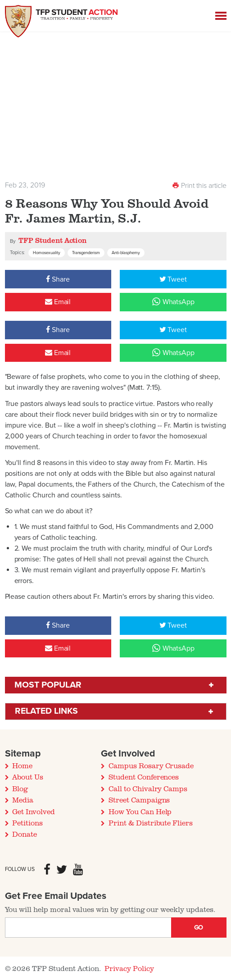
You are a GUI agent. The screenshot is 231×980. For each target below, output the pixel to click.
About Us (28, 777)
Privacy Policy (129, 968)
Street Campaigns (139, 800)
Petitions (27, 823)
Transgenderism (86, 253)
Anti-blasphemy (126, 253)
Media (23, 800)
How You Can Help (140, 811)
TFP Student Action (52, 240)
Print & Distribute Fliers (151, 823)
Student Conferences (144, 777)
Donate (25, 834)
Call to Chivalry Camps (148, 789)
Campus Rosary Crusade (151, 766)
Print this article (199, 185)
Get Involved (33, 811)
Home (22, 766)
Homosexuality (47, 253)
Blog (20, 789)
